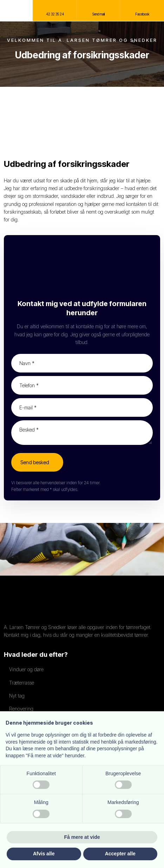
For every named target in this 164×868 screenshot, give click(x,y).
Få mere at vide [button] (82, 837)
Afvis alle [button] (44, 854)
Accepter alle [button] (120, 854)
